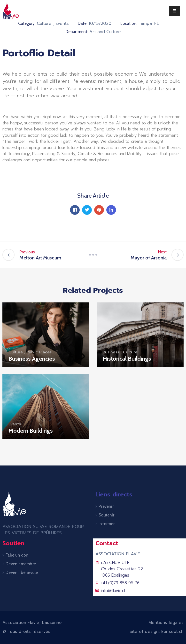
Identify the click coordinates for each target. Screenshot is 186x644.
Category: (27, 23)
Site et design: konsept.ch (157, 631)
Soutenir (106, 515)
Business (111, 352)
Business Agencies (32, 359)
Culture (44, 23)
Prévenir (106, 506)
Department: (77, 32)
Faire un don (17, 555)
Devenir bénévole (22, 572)
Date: (82, 23)
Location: (129, 23)
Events (62, 23)
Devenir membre (21, 564)
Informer (107, 524)
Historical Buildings (127, 359)
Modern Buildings (31, 431)
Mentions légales (166, 623)
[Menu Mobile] (174, 11)
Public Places (39, 352)
